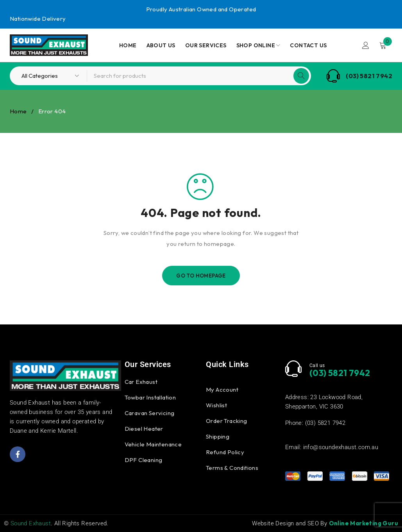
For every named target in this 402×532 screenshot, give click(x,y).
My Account (222, 390)
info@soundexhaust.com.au (341, 447)
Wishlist (216, 405)
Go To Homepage (201, 276)
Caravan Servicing (150, 413)
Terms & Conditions (232, 468)
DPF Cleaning (144, 460)
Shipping (218, 436)
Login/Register (366, 45)
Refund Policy (225, 452)
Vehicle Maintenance (153, 444)
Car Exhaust (141, 382)
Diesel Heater (144, 429)
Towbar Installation (150, 397)
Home (18, 111)
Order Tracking (227, 421)
